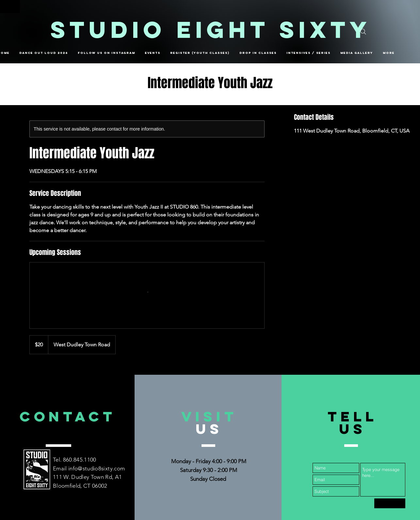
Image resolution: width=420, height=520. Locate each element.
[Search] (363, 32)
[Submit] (390, 503)
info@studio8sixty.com (97, 468)
